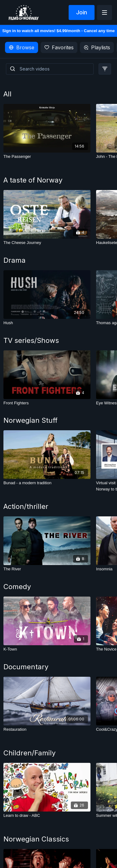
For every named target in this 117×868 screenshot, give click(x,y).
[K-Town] (47, 649)
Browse (22, 47)
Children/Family (29, 753)
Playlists (97, 47)
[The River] (47, 569)
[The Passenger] (47, 157)
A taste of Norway (33, 180)
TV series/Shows (31, 340)
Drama (15, 260)
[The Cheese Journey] (47, 243)
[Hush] (47, 323)
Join (82, 12)
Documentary (26, 667)
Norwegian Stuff (30, 420)
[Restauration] (47, 729)
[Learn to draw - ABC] (47, 816)
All (7, 94)
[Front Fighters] (47, 403)
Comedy (17, 587)
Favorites (59, 47)
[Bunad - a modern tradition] (47, 483)
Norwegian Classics (36, 839)
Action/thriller (26, 506)
